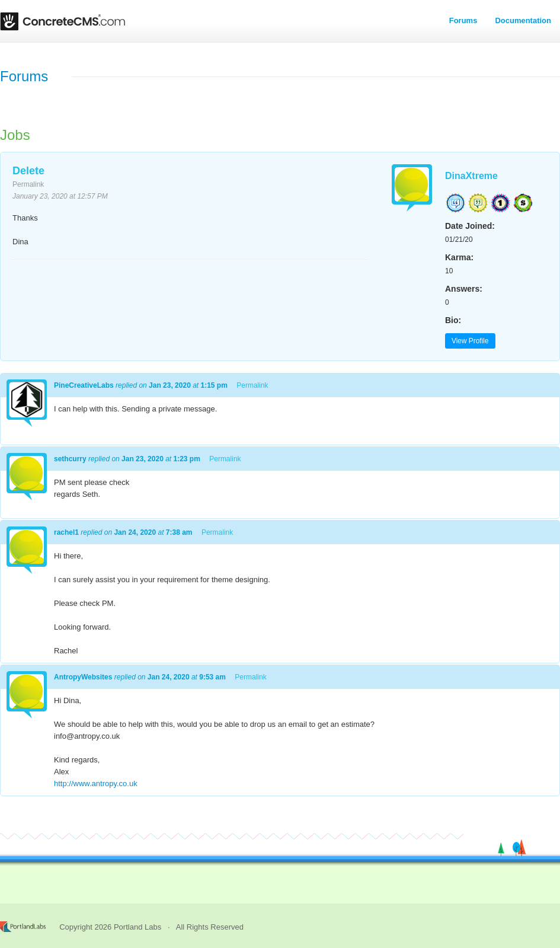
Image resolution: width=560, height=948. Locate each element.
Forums (463, 20)
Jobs (15, 135)
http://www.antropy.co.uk (96, 783)
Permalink (28, 184)
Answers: (464, 289)
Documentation (523, 20)
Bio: (453, 320)
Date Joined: (470, 226)
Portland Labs (137, 927)
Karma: (459, 257)
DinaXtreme (471, 176)
